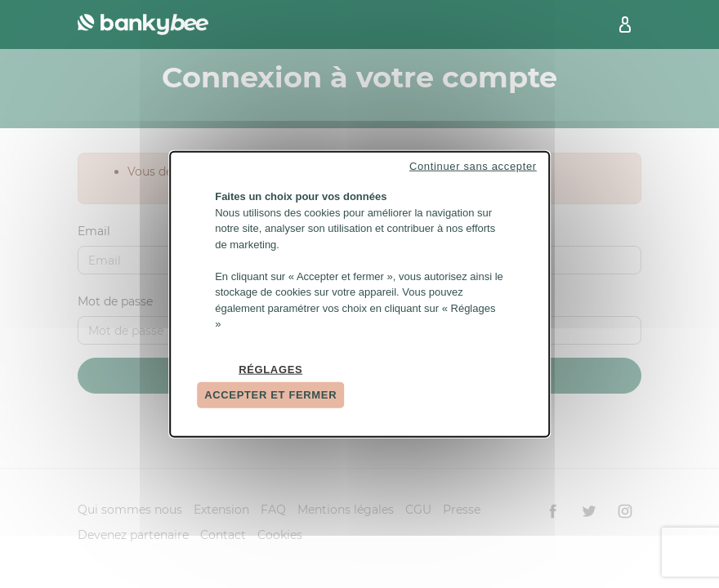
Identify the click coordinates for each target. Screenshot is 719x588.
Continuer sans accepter (473, 166)
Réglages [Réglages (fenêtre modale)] (270, 369)
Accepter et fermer (270, 395)
